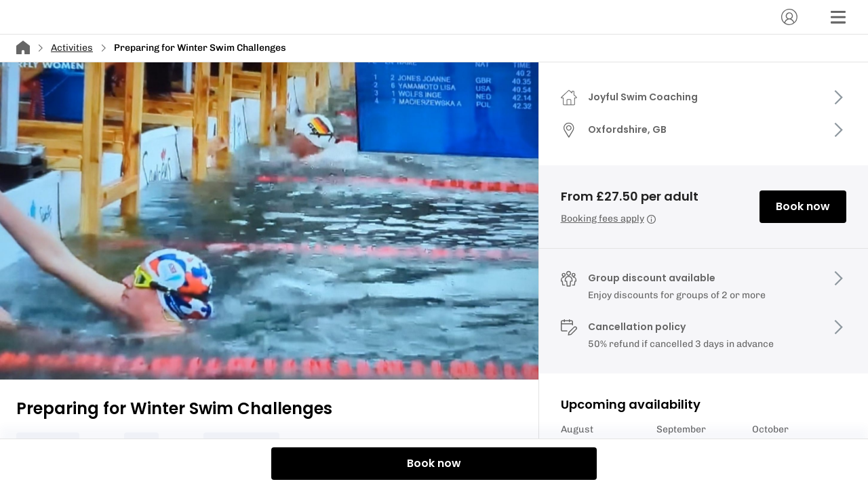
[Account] (789, 17)
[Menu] (838, 17)
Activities (72, 48)
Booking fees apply (608, 219)
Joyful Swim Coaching (643, 97)
